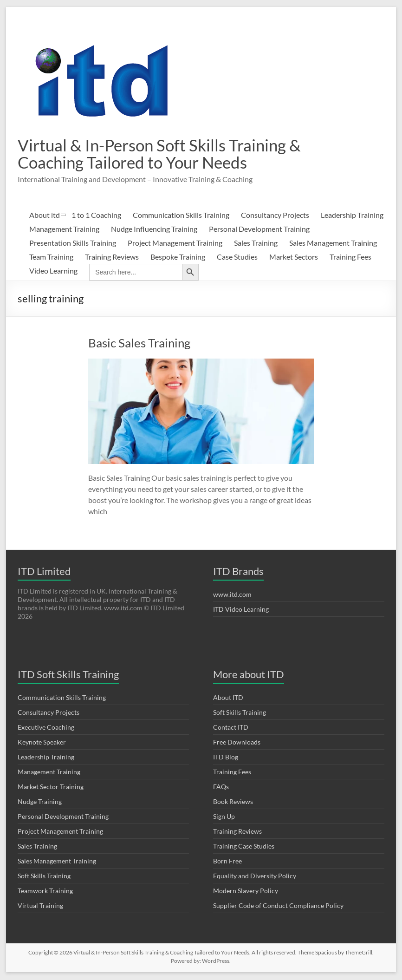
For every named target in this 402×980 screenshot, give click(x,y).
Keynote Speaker (42, 743)
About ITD (228, 698)
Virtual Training (40, 906)
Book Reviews (233, 802)
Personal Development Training (259, 230)
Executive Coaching (46, 728)
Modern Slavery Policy (246, 892)
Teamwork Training (45, 892)
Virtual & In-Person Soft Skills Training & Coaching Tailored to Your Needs (163, 154)
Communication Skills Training (181, 216)
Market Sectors (294, 258)
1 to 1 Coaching (96, 216)
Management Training (64, 230)
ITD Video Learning (241, 610)
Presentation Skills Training (73, 244)
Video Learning (53, 271)
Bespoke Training (178, 258)
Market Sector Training (51, 787)
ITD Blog (226, 758)
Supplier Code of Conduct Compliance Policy (278, 906)
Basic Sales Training (139, 344)
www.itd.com (232, 595)
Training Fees (350, 258)
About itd (45, 216)
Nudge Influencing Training (154, 230)
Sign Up (224, 817)
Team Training (51, 258)
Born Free (227, 862)
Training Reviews (112, 258)
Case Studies (237, 258)
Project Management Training (175, 244)
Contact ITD (231, 728)
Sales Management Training (333, 244)
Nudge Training (40, 802)
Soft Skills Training (44, 877)
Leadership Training (352, 216)
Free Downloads (237, 743)
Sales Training (256, 244)
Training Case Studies (244, 847)
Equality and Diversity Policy (255, 877)
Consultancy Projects (275, 216)
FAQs (221, 787)
